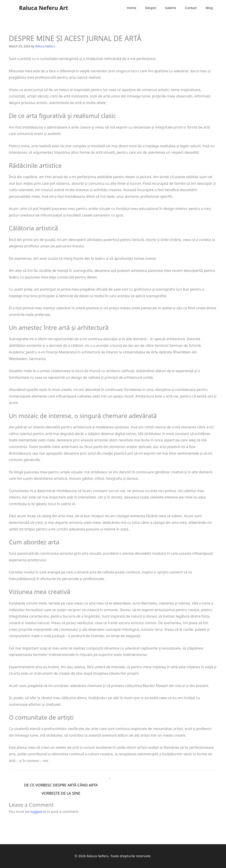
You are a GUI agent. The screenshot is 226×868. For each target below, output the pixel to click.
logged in (38, 812)
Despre (151, 8)
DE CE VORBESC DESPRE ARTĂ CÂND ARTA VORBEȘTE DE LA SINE (61, 786)
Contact (191, 8)
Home (132, 8)
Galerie (171, 8)
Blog (209, 8)
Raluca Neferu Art (44, 8)
